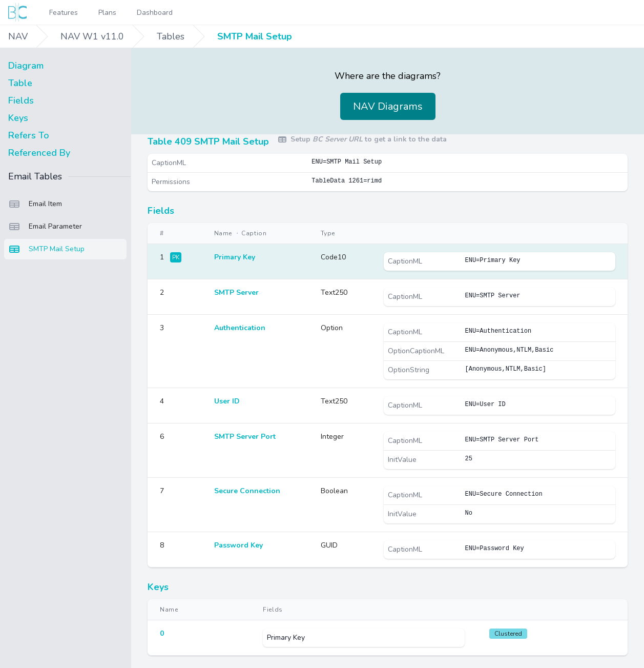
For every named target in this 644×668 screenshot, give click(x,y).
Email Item (35, 204)
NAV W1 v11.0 (92, 36)
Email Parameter (45, 227)
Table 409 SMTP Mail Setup (208, 141)
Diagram (26, 66)
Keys (18, 118)
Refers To (29, 135)
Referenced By (39, 153)
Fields (21, 100)
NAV (18, 36)
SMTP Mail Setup (255, 36)
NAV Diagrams (388, 106)
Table (20, 83)
